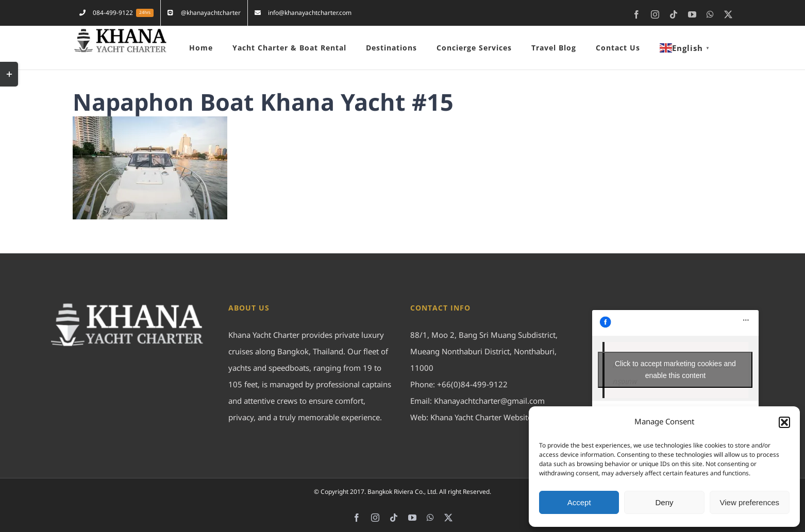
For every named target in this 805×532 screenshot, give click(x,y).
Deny (664, 502)
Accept (579, 502)
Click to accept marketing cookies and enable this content (675, 370)
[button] (784, 422)
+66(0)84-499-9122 (472, 385)
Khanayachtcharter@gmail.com (489, 401)
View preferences (750, 502)
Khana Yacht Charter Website (481, 418)
